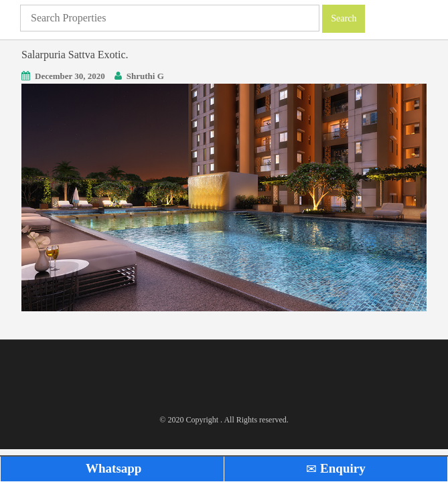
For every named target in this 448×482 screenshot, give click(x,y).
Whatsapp (113, 468)
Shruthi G (145, 76)
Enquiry (335, 468)
